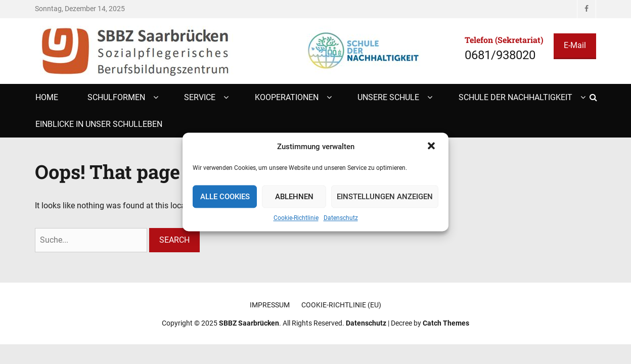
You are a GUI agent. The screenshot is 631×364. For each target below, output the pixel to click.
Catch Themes (446, 323)
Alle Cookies (225, 197)
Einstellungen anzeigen (385, 197)
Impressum (270, 305)
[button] (432, 147)
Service (200, 97)
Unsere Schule (388, 97)
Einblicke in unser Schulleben (99, 124)
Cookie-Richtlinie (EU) (341, 305)
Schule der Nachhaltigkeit (515, 97)
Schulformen (116, 97)
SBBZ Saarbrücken (249, 323)
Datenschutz (341, 218)
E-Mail (575, 45)
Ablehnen (294, 197)
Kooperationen (287, 97)
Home (47, 97)
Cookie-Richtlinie (296, 218)
